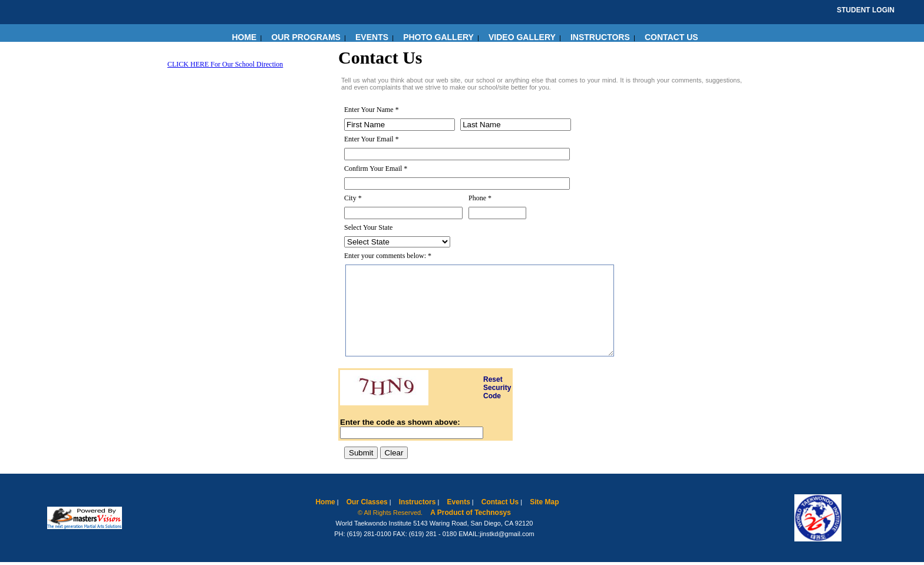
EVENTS (372, 37)
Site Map (544, 502)
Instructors (418, 502)
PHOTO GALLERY (438, 37)
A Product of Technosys (471, 513)
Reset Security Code (497, 388)
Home (325, 502)
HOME (244, 37)
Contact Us (500, 502)
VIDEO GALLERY (522, 37)
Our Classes (367, 502)
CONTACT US (671, 37)
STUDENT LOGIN (866, 10)
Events (458, 502)
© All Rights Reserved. (390, 513)
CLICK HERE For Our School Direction (225, 64)
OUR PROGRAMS (306, 37)
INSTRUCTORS (600, 37)
